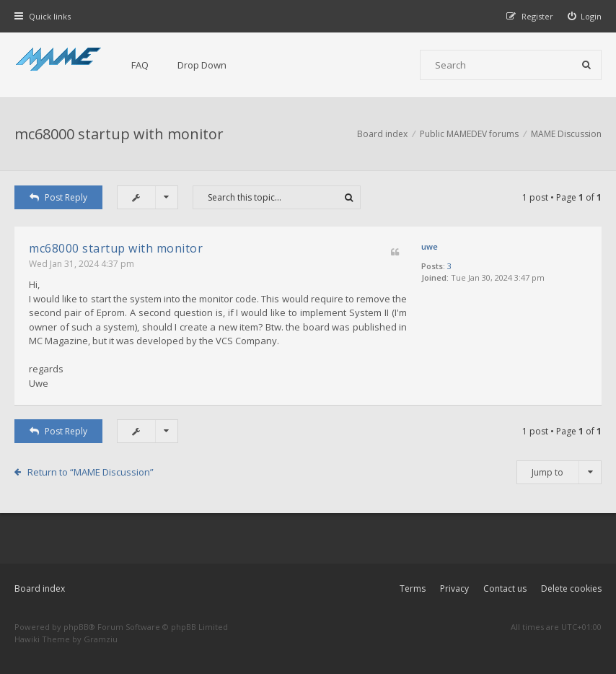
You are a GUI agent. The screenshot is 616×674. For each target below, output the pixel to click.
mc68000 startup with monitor (119, 134)
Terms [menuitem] (413, 588)
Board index (40, 588)
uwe (430, 246)
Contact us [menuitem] (505, 588)
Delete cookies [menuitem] (571, 588)
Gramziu (101, 639)
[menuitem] (585, 16)
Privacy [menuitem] (454, 588)
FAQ (140, 65)
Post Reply (58, 197)
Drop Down (202, 65)
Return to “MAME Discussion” (91, 472)
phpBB (76, 627)
